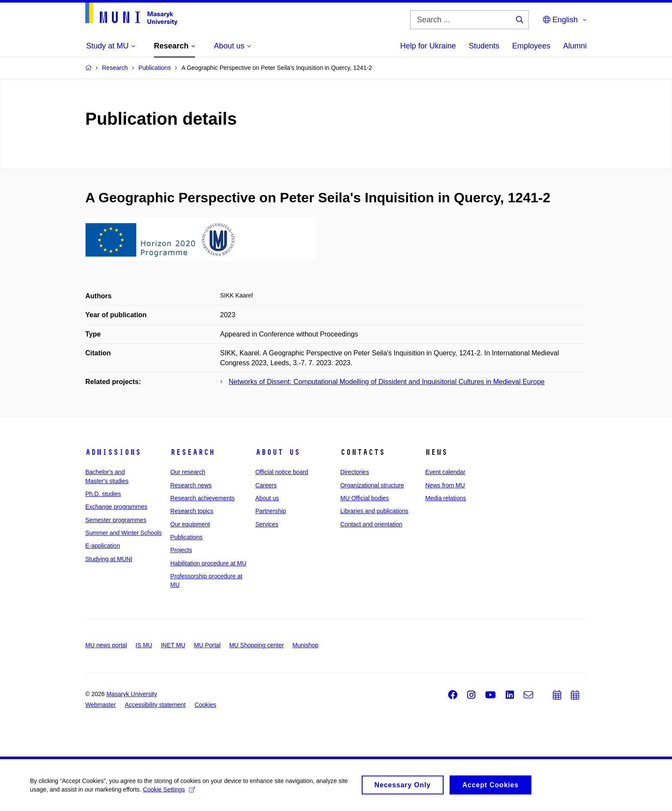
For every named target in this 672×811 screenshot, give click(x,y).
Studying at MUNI (109, 559)
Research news (191, 485)
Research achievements (202, 498)
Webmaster (100, 705)
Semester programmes (116, 520)
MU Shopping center (257, 645)
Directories (355, 472)
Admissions (113, 452)
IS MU (144, 645)
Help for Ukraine (428, 46)
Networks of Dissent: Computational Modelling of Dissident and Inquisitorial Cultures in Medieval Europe (387, 382)
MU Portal (207, 645)
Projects (181, 550)
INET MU (173, 645)
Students (484, 46)
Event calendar (445, 472)
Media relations (445, 498)
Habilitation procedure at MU (208, 563)
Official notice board (282, 472)
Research (192, 452)
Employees (531, 46)
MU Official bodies (364, 498)
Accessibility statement (155, 705)
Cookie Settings (169, 793)
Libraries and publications (374, 511)
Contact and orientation (371, 524)
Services (267, 524)
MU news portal (106, 645)
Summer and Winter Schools (123, 533)
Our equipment (190, 524)
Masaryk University (132, 694)
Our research (188, 472)
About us (278, 452)
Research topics (192, 511)
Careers (266, 485)
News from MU (445, 485)
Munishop (305, 645)
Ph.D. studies (103, 494)
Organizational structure (372, 485)
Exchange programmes (116, 507)
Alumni (575, 46)
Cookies (205, 705)
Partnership (271, 511)
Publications (186, 537)
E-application (103, 546)
